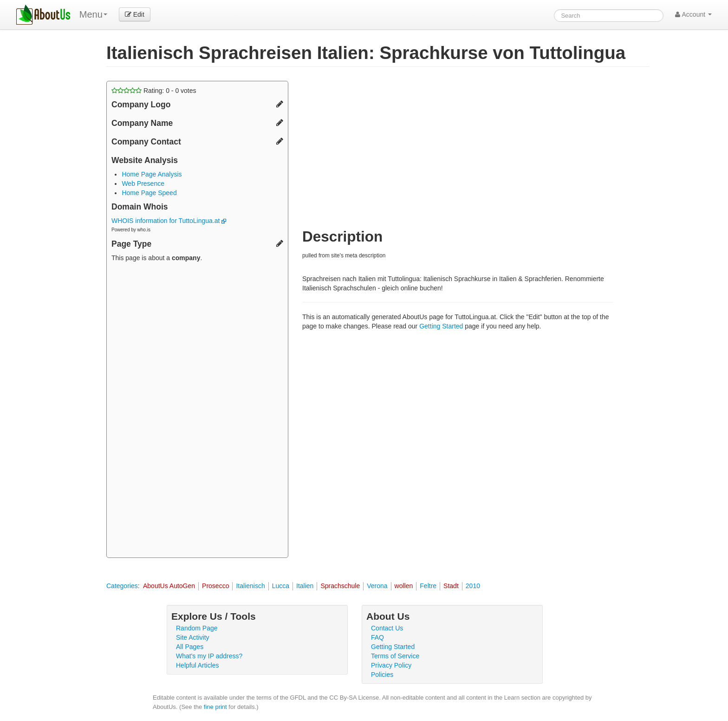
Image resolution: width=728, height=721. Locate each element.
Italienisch (250, 586)
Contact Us (387, 628)
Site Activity (193, 637)
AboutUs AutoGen (169, 586)
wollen (404, 586)
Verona (377, 586)
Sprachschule (340, 586)
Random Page (197, 628)
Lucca (281, 586)
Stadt (451, 586)
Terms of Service (395, 656)
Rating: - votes (154, 91)
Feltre (428, 586)
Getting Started (441, 326)
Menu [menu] (93, 14)
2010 (473, 586)
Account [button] (693, 14)
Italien (305, 586)
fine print (215, 707)
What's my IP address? (209, 656)
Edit (135, 14)
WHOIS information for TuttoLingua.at (169, 221)
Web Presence (143, 184)
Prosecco (215, 586)
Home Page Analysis (152, 174)
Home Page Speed (149, 193)
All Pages (190, 647)
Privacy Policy (391, 665)
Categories (122, 586)
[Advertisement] (197, 411)
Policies (382, 675)
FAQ (377, 637)
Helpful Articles (198, 665)
